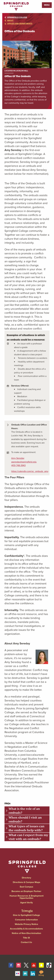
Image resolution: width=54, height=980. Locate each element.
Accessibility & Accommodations (26, 929)
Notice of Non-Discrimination (26, 933)
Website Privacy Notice (26, 924)
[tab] (27, 811)
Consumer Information (26, 920)
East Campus (27, 887)
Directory (26, 878)
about (9, 20)
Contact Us (26, 942)
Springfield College (16, 17)
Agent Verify (27, 903)
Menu (47, 5)
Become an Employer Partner (26, 891)
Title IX (26, 938)
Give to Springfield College (26, 915)
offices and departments (18, 24)
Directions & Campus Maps (27, 882)
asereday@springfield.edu (24, 462)
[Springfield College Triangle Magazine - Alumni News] (27, 909)
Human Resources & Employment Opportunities (27, 897)
